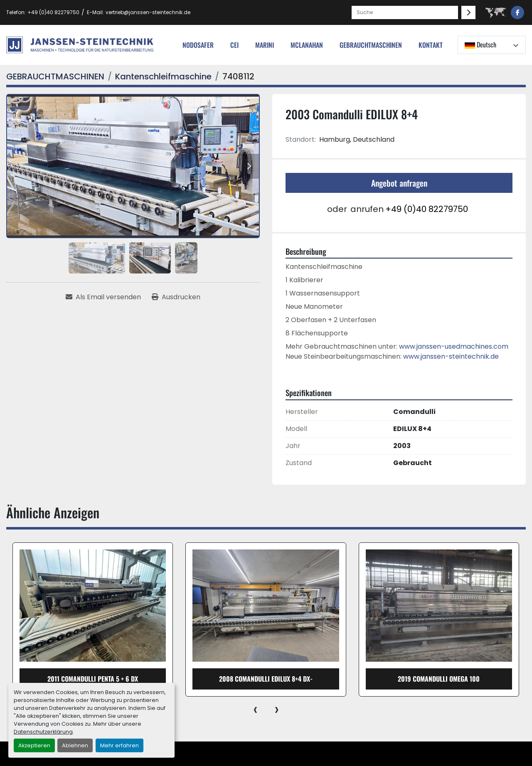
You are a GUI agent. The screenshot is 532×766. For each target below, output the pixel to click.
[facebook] (517, 12)
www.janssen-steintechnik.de (451, 356)
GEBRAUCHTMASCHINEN (371, 45)
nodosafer (198, 45)
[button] (371, 45)
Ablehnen (75, 745)
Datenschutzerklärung (43, 732)
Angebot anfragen (399, 183)
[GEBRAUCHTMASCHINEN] (55, 76)
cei (234, 45)
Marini (265, 45)
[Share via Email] (103, 297)
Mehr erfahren (119, 745)
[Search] (405, 12)
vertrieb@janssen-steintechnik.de (148, 12)
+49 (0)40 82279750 (53, 12)
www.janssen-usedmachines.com (454, 346)
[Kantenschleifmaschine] (163, 76)
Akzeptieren (34, 745)
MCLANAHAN (307, 45)
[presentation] (255, 709)
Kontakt (431, 45)
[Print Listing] (176, 297)
